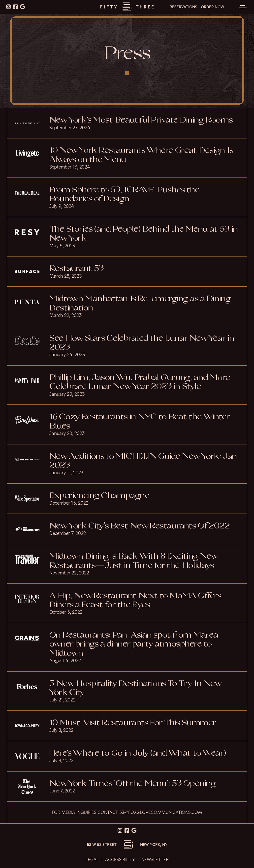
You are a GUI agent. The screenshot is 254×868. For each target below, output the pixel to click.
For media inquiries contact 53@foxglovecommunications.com (127, 812)
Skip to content (19, 23)
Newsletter (155, 860)
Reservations (183, 7)
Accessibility (120, 860)
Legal (92, 860)
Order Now (213, 7)
